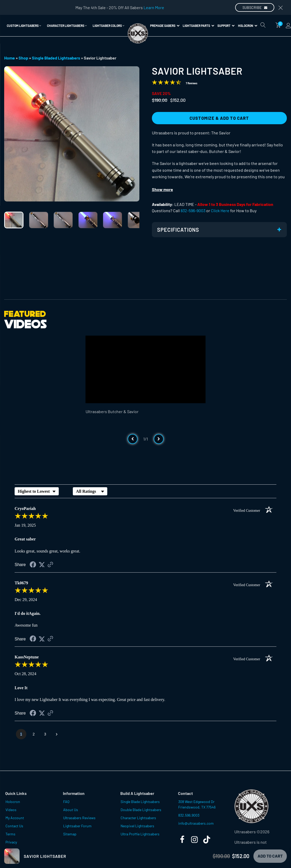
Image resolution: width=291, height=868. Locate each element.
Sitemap (70, 834)
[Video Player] (146, 369)
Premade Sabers (165, 26)
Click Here (220, 210)
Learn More (154, 7)
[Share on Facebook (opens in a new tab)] (33, 565)
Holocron (248, 26)
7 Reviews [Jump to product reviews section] (192, 83)
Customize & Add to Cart (219, 118)
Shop (23, 58)
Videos (11, 810)
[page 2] (34, 734)
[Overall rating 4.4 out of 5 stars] (167, 83)
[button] (24, 26)
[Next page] (57, 734)
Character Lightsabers (138, 818)
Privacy (11, 842)
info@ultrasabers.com (196, 823)
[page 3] (45, 734)
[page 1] (21, 734)
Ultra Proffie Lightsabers (140, 834)
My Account (15, 818)
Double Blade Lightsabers (141, 810)
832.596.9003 (189, 815)
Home (10, 58)
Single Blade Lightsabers (140, 802)
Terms (10, 834)
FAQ (66, 802)
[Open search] (263, 25)
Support (226, 26)
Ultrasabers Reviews (79, 818)
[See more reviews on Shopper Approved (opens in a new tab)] (50, 565)
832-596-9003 (193, 210)
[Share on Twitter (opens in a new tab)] (42, 565)
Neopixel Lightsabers (137, 826)
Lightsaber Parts (198, 26)
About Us (71, 810)
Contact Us (14, 826)
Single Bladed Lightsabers (56, 58)
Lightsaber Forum (77, 826)
